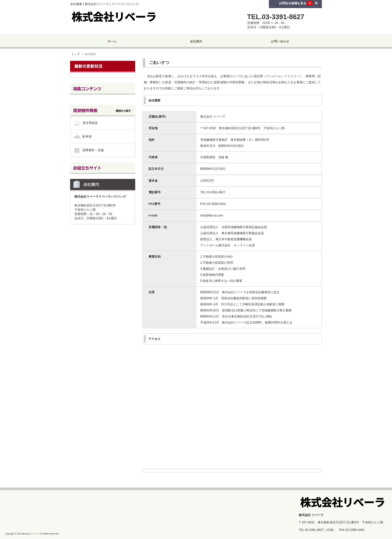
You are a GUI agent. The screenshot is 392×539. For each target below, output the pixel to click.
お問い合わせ (280, 41)
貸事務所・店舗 (93, 150)
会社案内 (196, 41)
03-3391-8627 (314, 530)
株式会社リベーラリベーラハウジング (100, 197)
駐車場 (87, 137)
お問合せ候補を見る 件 (298, 3)
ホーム (112, 41)
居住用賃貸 (90, 123)
